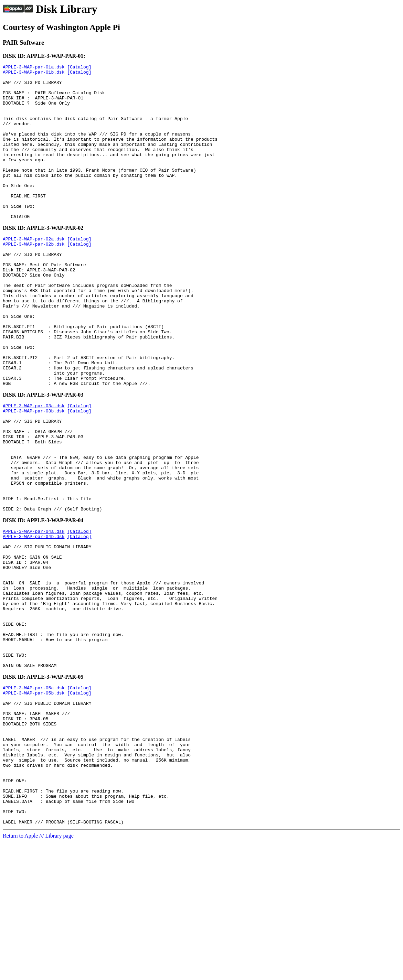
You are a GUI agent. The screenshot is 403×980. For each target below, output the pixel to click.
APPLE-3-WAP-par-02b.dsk (34, 277)
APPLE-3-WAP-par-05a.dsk (34, 799)
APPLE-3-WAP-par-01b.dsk (34, 74)
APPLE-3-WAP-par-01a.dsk (34, 68)
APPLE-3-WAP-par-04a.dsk (34, 615)
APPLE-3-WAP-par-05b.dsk (34, 805)
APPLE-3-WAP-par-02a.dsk (34, 271)
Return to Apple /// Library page (38, 974)
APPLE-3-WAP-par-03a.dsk (34, 467)
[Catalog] (79, 68)
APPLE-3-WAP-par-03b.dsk (34, 474)
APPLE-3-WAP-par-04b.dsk (34, 621)
